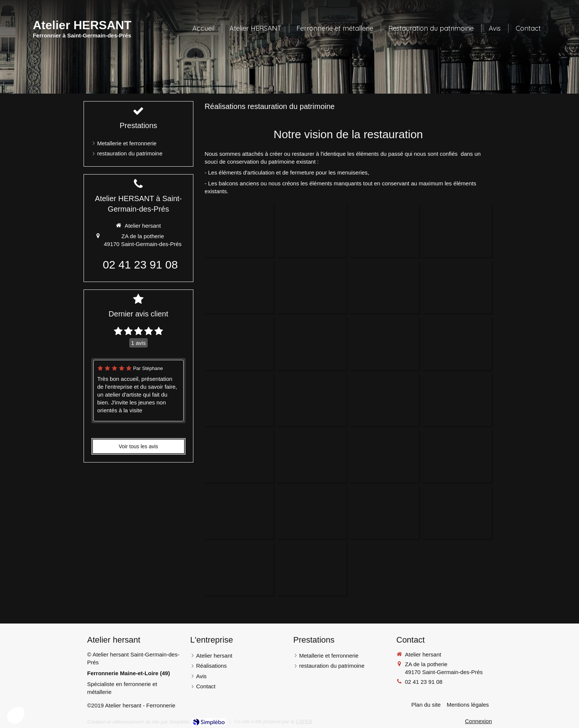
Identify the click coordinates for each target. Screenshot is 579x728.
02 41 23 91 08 (140, 265)
